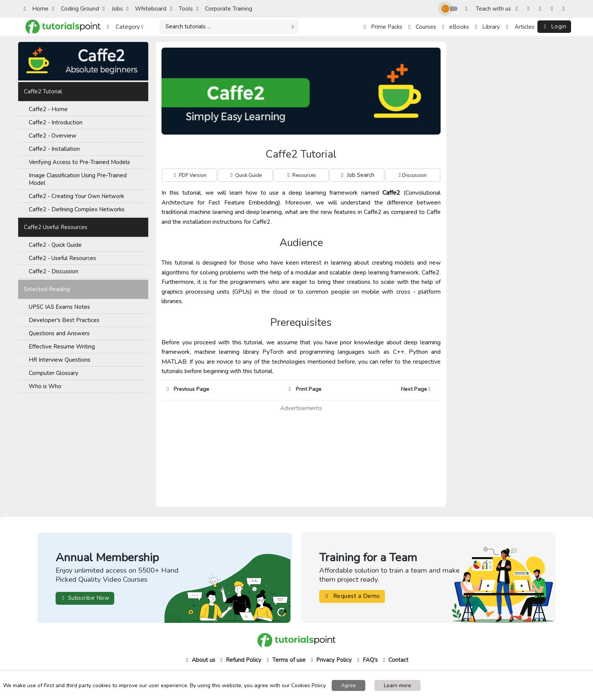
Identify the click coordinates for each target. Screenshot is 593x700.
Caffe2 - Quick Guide (55, 245)
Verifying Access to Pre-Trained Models (79, 162)
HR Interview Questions (60, 360)
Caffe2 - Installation (54, 149)
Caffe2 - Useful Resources (62, 258)
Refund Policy (240, 660)
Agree (349, 685)
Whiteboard (146, 9)
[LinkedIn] (565, 9)
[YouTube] (553, 9)
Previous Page (188, 389)
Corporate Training (224, 9)
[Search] (229, 27)
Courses (422, 27)
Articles (520, 27)
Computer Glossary (54, 373)
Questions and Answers (59, 333)
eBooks (456, 27)
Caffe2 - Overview (53, 136)
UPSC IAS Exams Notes (59, 307)
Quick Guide (248, 175)
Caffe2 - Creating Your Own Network (76, 196)
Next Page (418, 389)
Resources (304, 175)
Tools (182, 9)
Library (487, 27)
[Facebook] (518, 9)
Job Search (357, 175)
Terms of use (285, 660)
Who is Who (45, 386)
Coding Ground (76, 9)
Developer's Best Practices (64, 320)
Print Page (305, 389)
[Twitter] (542, 9)
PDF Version (192, 175)
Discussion (414, 175)
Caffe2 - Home (48, 109)
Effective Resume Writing (62, 347)
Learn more (397, 685)
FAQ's (367, 660)
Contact (395, 660)
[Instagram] (530, 9)
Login (554, 26)
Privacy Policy (330, 660)
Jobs (113, 9)
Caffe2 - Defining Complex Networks (77, 209)
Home (36, 9)
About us (200, 660)
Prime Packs (383, 27)
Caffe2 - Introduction (56, 122)
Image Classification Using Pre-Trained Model (78, 179)
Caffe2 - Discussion (54, 271)
